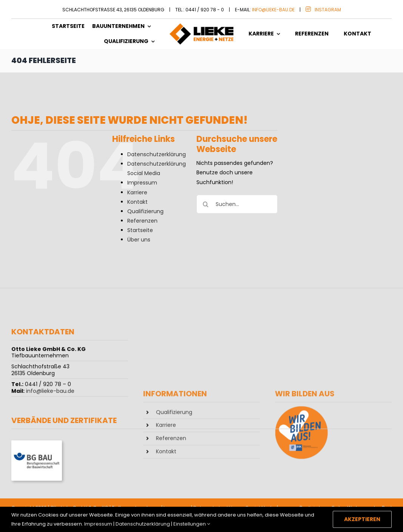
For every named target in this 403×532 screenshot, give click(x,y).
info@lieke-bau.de (273, 10)
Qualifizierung (145, 211)
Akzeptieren (362, 519)
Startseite (140, 230)
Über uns (139, 240)
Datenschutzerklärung (157, 154)
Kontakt (137, 202)
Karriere (137, 192)
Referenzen (142, 221)
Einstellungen (192, 524)
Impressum (142, 183)
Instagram (328, 10)
